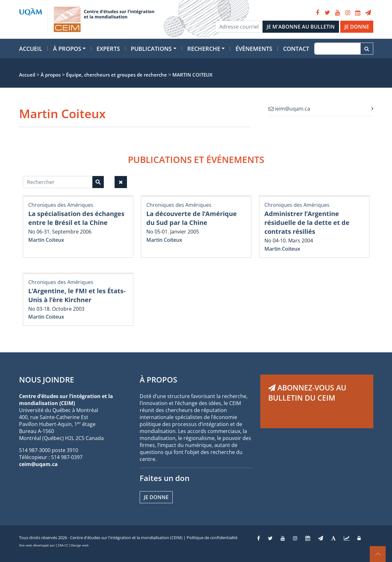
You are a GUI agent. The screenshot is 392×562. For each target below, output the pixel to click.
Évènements (254, 49)
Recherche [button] (204, 49)
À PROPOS (158, 379)
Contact (296, 49)
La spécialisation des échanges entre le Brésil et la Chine (76, 218)
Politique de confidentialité (212, 538)
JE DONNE (357, 27)
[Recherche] (337, 49)
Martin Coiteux (46, 240)
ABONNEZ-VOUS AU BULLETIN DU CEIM (307, 393)
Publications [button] (151, 49)
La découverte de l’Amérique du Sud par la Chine (192, 218)
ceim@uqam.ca (38, 464)
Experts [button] (108, 49)
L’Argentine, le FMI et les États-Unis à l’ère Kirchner (77, 295)
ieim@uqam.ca (289, 109)
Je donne (156, 497)
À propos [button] (67, 49)
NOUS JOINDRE (47, 379)
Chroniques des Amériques (61, 205)
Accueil (31, 49)
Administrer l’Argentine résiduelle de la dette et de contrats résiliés (307, 223)
